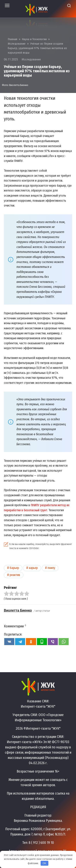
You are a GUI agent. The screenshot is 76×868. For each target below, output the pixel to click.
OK (44, 863)
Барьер (14, 568)
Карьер (33, 568)
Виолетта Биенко (18, 610)
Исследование (31, 60)
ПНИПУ (51, 568)
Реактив (15, 575)
